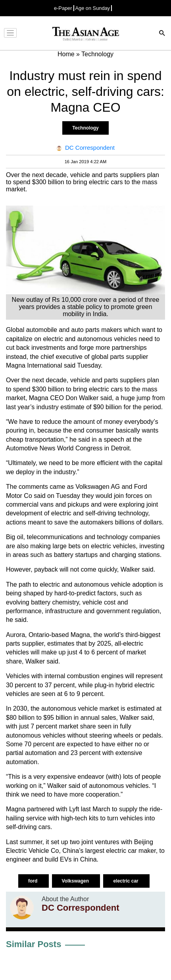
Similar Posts (34, 944)
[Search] (162, 34)
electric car (126, 881)
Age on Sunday (93, 8)
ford (34, 881)
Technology (85, 128)
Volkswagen (76, 881)
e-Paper (63, 8)
